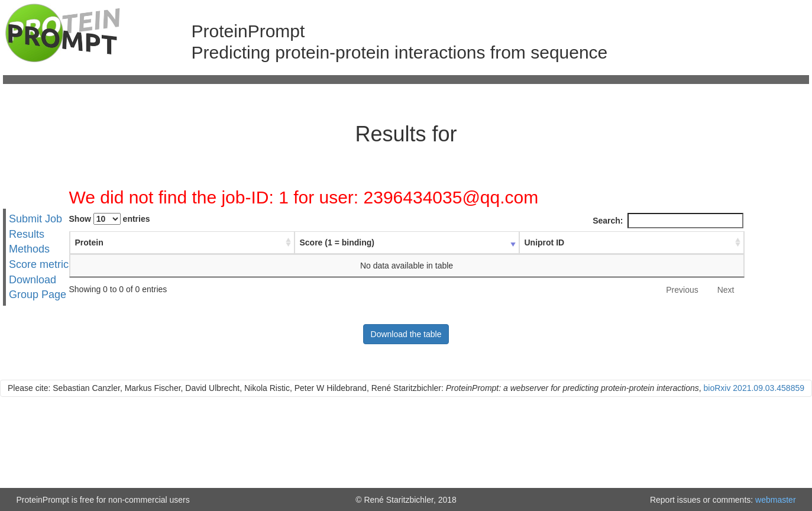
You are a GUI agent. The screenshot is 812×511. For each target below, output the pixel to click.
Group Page (38, 295)
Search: (668, 221)
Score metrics (41, 264)
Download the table (406, 334)
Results (27, 234)
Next (726, 290)
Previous (682, 290)
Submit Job (35, 219)
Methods (29, 249)
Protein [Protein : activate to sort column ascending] (89, 242)
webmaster (775, 500)
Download (33, 280)
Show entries (110, 219)
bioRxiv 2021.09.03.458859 (754, 388)
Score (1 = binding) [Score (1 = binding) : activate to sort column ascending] (337, 242)
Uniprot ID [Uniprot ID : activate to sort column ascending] (545, 242)
